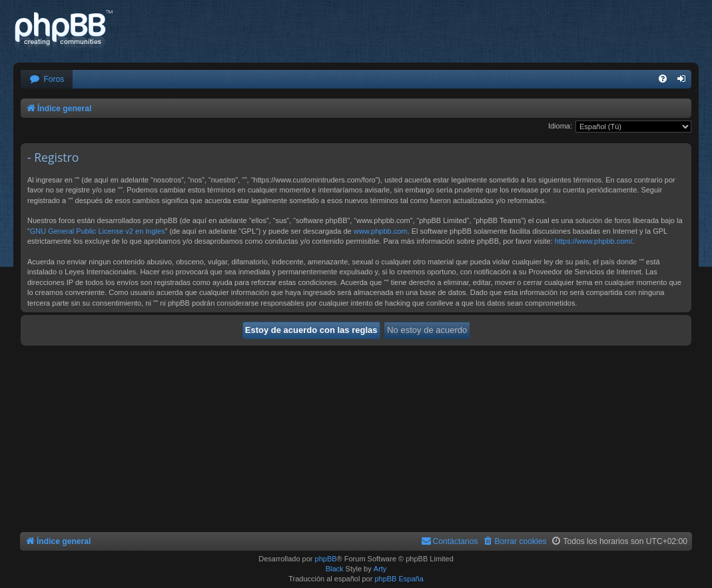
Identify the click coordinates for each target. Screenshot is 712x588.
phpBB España (399, 579)
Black (335, 569)
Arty (380, 569)
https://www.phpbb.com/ (594, 241)
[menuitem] (47, 80)
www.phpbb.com (381, 231)
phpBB (326, 559)
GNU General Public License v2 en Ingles (98, 231)
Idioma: (560, 126)
